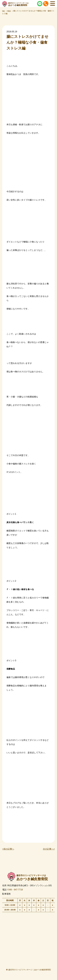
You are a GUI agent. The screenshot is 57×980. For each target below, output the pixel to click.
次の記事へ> (49, 849)
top (3, 11)
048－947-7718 (16, 890)
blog (9, 11)
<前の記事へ (8, 849)
